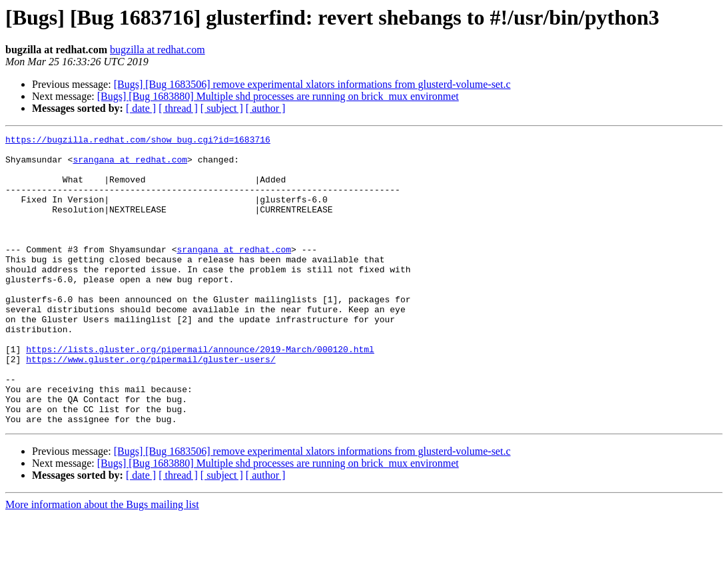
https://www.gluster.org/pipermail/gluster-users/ (151, 405)
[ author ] (266, 108)
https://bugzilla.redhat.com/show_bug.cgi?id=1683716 (138, 141)
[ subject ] (222, 108)
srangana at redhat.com (130, 165)
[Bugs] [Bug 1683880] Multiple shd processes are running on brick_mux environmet (278, 96)
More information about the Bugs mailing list (102, 562)
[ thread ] (178, 108)
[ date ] (141, 108)
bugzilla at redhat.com (158, 50)
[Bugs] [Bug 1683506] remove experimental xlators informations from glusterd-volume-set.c (312, 84)
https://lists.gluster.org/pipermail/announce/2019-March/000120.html (200, 393)
